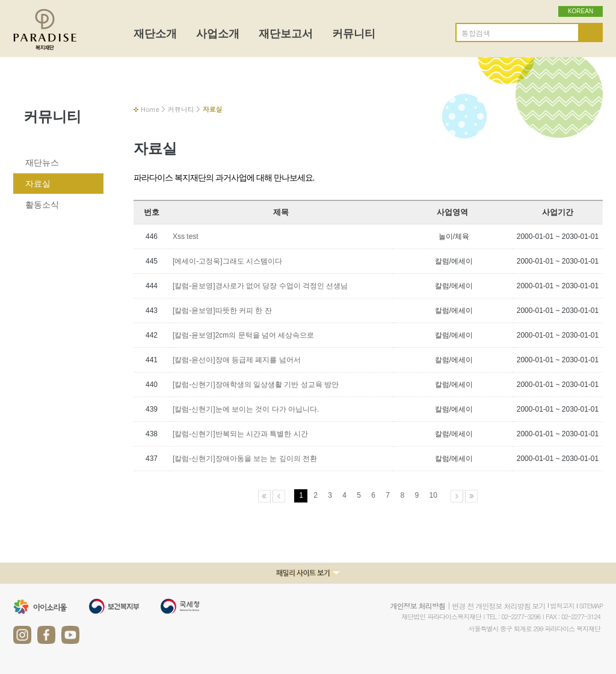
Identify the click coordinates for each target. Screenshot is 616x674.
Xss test (186, 237)
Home (150, 109)
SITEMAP (591, 606)
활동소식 (42, 205)
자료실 (38, 184)
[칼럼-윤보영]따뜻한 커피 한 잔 (222, 311)
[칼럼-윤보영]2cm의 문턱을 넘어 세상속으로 (243, 335)
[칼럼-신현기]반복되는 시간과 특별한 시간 (240, 434)
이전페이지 (279, 496)
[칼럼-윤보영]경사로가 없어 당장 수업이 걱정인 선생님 (260, 286)
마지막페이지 (471, 496)
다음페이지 (457, 496)
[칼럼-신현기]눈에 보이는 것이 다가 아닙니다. (246, 409)
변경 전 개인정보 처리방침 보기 (498, 606)
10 (433, 495)
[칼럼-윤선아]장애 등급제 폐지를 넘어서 (237, 360)
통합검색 (476, 33)
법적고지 (562, 606)
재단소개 (155, 34)
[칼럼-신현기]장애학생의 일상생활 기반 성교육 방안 (256, 385)
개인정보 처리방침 (417, 606)
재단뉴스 (42, 162)
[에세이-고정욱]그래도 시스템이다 (227, 261)
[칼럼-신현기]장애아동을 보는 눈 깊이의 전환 (245, 459)
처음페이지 (264, 496)
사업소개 (218, 34)
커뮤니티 (354, 34)
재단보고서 (286, 34)
